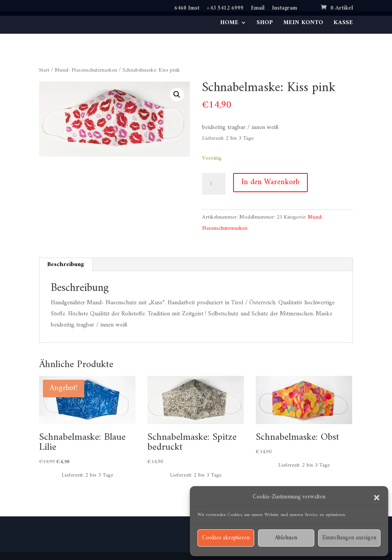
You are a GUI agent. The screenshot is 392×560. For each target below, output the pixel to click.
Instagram (284, 9)
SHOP (265, 24)
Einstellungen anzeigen (349, 538)
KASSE (343, 24)
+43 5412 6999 (225, 9)
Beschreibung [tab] (65, 264)
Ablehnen (286, 538)
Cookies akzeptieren (226, 538)
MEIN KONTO (303, 24)
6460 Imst (187, 9)
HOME (229, 24)
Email (258, 9)
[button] (377, 498)
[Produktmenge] (214, 184)
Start (44, 70)
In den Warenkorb (270, 182)
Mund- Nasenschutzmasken (86, 70)
